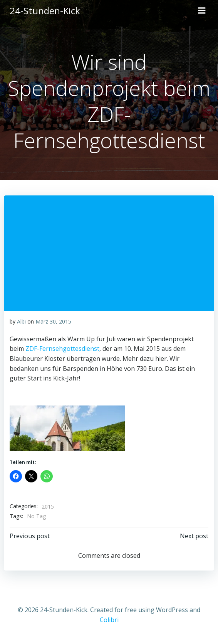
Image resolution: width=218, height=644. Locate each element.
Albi (21, 321)
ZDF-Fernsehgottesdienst (62, 349)
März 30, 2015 (53, 321)
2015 (48, 506)
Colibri (109, 620)
